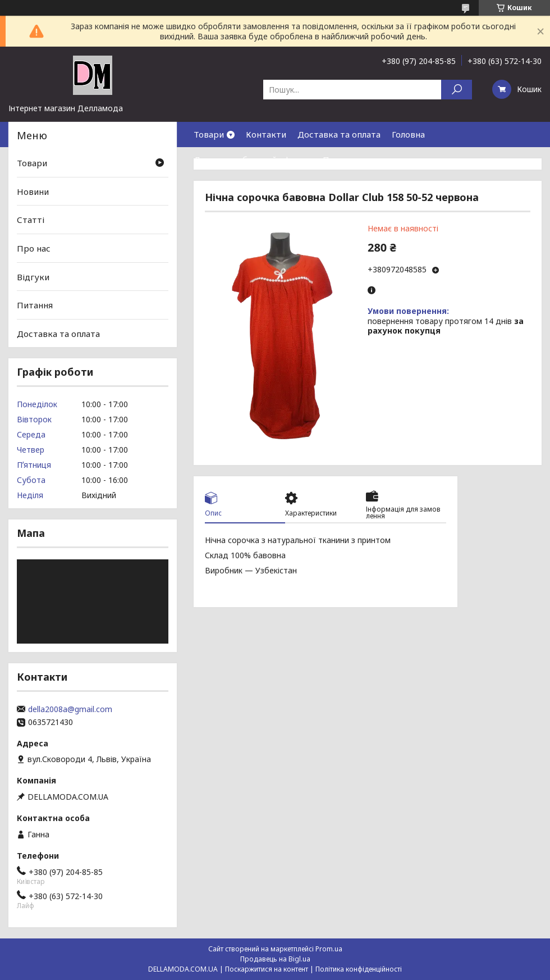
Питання (35, 305)
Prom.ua (329, 949)
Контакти (266, 134)
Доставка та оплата (339, 134)
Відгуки (33, 276)
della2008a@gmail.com (70, 709)
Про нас (340, 159)
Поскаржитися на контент (267, 969)
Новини (33, 192)
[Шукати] (457, 90)
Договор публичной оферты (253, 159)
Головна (408, 134)
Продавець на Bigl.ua (275, 959)
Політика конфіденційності (359, 969)
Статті (31, 220)
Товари (209, 134)
